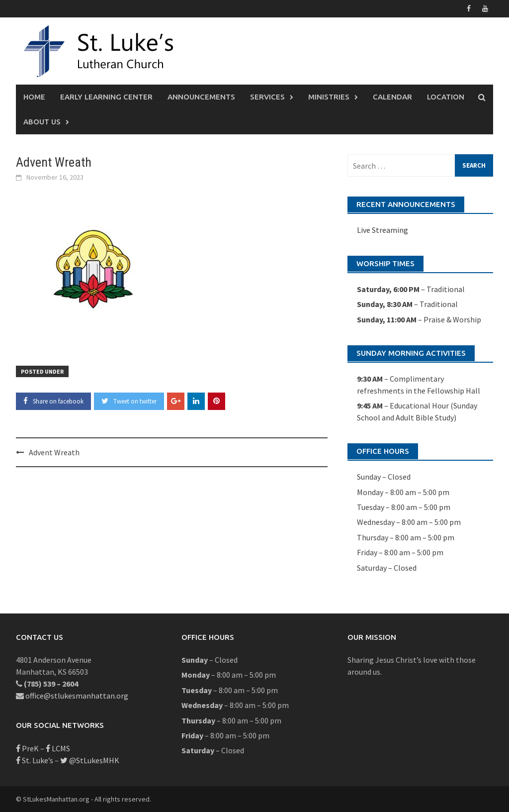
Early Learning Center (106, 97)
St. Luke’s (35, 760)
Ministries (329, 97)
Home (34, 97)
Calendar (392, 97)
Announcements (201, 97)
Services (267, 97)
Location (446, 97)
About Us (42, 122)
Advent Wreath (54, 452)
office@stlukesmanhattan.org (77, 696)
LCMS (58, 748)
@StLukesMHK (90, 760)
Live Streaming (382, 230)
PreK (27, 748)
